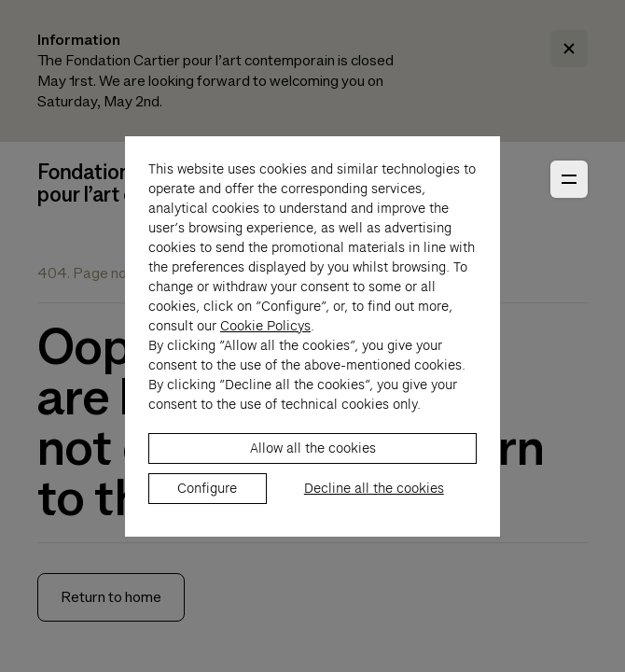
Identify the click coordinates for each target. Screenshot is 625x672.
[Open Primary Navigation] (569, 179)
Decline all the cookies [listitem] (374, 497)
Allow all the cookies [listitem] (313, 457)
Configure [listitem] (207, 497)
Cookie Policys (265, 335)
